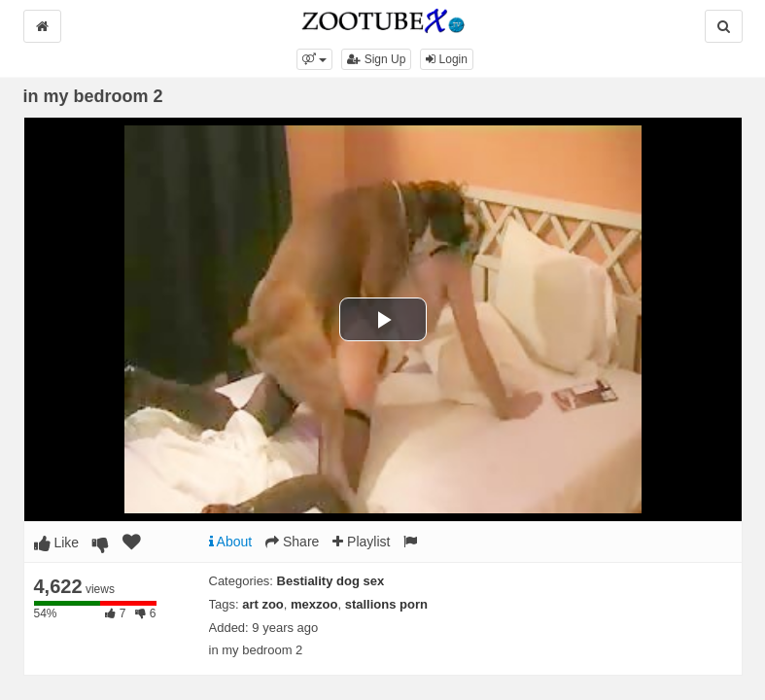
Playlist (361, 542)
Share (292, 542)
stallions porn (386, 604)
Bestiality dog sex (331, 581)
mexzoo (314, 604)
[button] (314, 59)
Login (447, 59)
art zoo (263, 604)
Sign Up (376, 59)
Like (57, 542)
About (231, 542)
